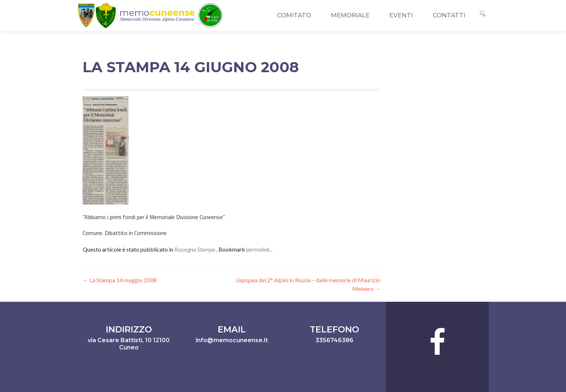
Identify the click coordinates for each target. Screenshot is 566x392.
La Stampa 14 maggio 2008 (120, 280)
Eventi (401, 15)
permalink (259, 249)
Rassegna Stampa (195, 249)
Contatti (449, 15)
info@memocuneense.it (232, 340)
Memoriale (350, 15)
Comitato (294, 15)
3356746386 (334, 340)
